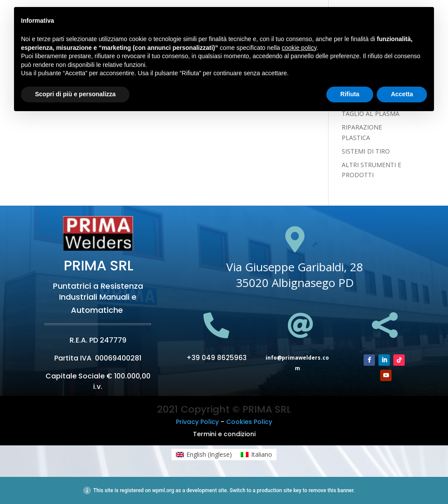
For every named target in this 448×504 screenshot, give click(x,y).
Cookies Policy (249, 422)
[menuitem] (204, 455)
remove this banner (331, 490)
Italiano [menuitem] (262, 454)
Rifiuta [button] (350, 94)
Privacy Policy (197, 422)
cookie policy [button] (299, 48)
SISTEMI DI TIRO (366, 151)
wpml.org (163, 490)
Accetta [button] (402, 94)
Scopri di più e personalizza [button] (75, 94)
